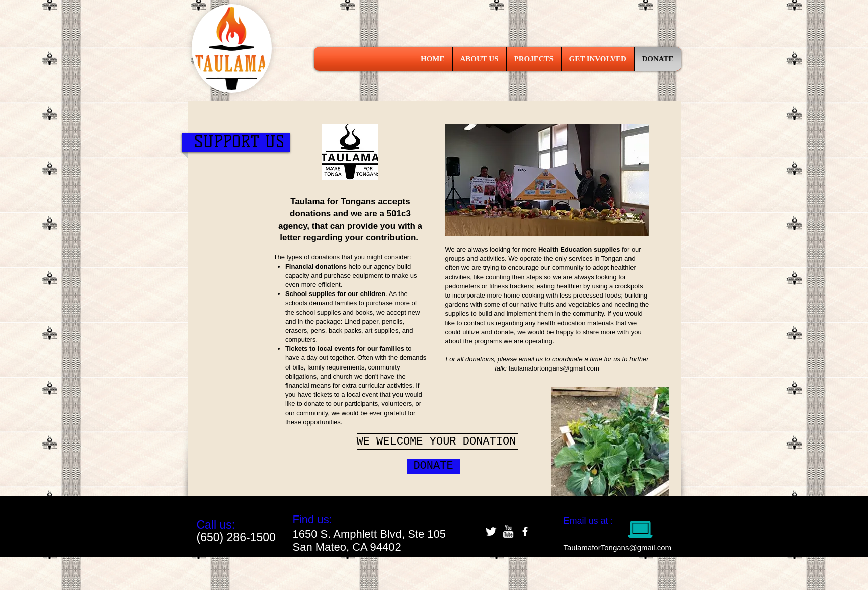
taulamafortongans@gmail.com (554, 368)
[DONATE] (433, 466)
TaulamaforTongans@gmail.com (618, 547)
